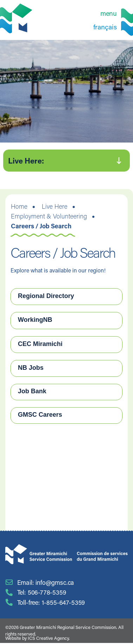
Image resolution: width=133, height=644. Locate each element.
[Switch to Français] (113, 26)
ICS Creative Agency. (49, 638)
